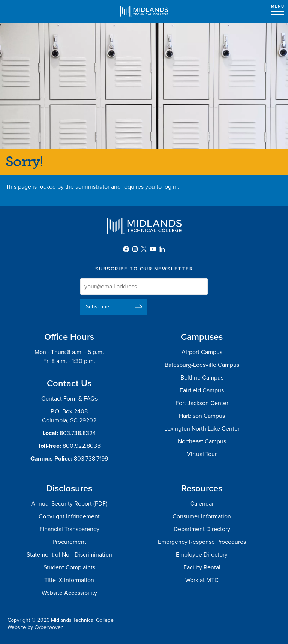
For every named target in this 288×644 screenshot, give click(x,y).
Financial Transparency (69, 529)
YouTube (153, 249)
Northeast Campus (202, 441)
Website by (36, 627)
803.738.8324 (78, 433)
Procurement (69, 542)
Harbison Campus (202, 416)
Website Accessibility (69, 593)
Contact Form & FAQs (69, 399)
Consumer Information (202, 516)
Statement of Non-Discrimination (69, 555)
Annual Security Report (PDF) (69, 504)
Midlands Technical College (144, 11)
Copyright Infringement (69, 516)
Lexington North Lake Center (202, 429)
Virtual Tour (202, 454)
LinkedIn (162, 249)
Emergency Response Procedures (202, 542)
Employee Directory (202, 555)
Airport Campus (202, 352)
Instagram (135, 249)
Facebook (126, 249)
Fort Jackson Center (202, 403)
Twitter (144, 249)
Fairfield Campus (202, 390)
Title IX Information (69, 580)
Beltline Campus (202, 378)
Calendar (202, 504)
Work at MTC (202, 580)
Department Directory (202, 529)
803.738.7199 (91, 459)
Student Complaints (69, 567)
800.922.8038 (82, 446)
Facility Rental (202, 567)
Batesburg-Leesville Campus (202, 365)
